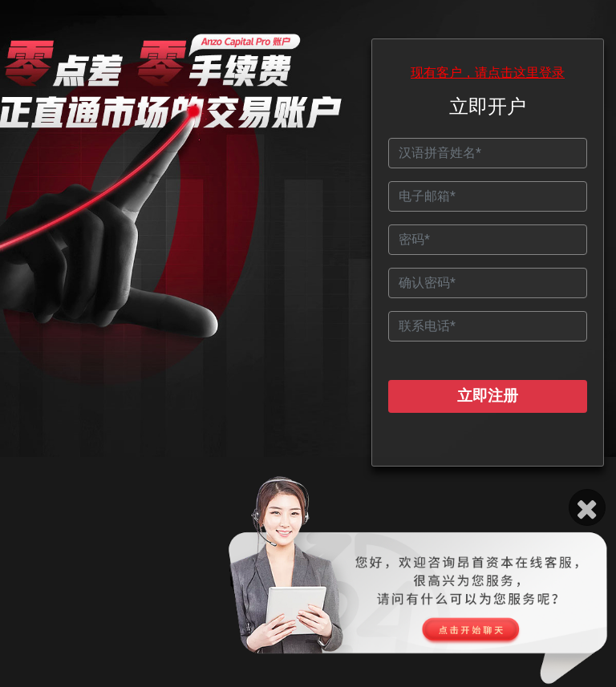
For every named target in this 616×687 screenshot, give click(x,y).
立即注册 (488, 396)
